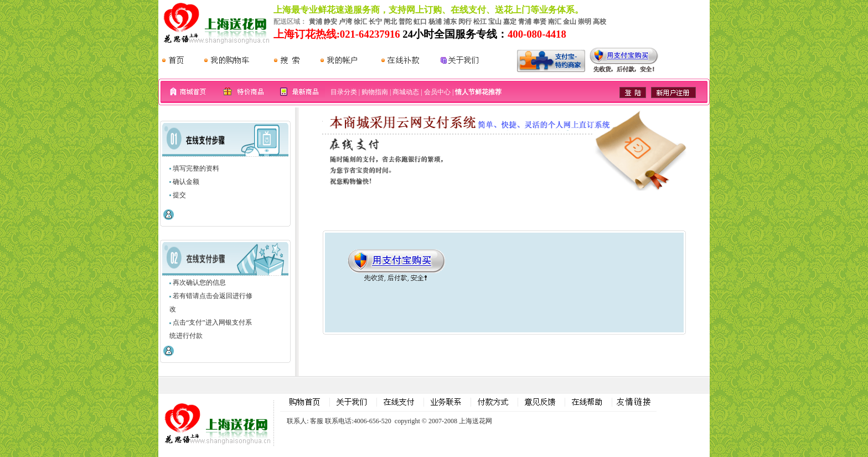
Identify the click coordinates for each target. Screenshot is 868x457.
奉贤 (540, 22)
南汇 (555, 22)
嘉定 (510, 22)
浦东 (450, 22)
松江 (480, 22)
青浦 (525, 22)
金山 (570, 22)
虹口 (420, 22)
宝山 (495, 22)
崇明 (585, 22)
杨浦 (435, 22)
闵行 (465, 22)
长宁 (375, 22)
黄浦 (316, 22)
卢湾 (345, 22)
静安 (330, 22)
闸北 (390, 22)
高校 (600, 22)
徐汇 (360, 22)
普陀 (405, 22)
